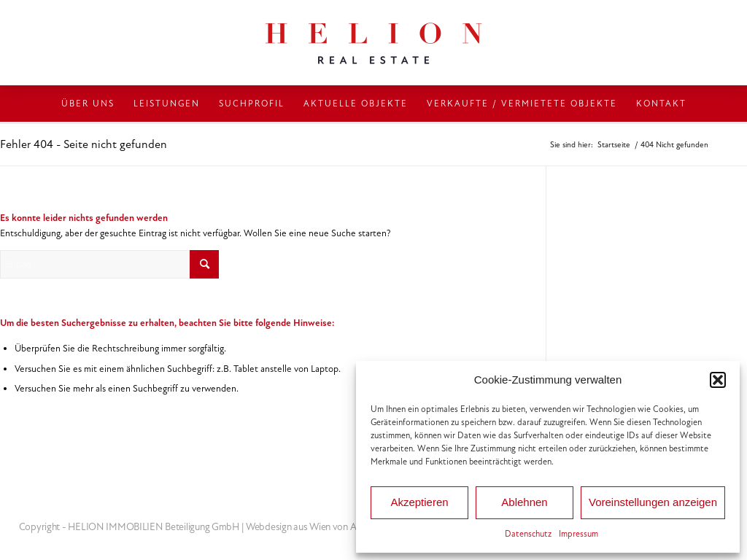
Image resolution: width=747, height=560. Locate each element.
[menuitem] (88, 104)
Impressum (578, 534)
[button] (718, 380)
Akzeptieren (419, 502)
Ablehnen (524, 502)
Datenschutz (528, 534)
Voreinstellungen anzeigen (653, 502)
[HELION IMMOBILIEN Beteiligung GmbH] (373, 43)
